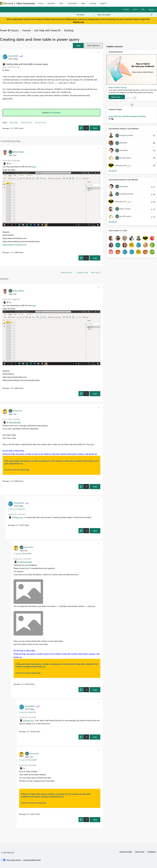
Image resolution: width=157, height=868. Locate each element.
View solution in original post (14, 244)
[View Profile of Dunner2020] (13, 56)
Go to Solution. (55, 112)
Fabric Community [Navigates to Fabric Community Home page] (26, 3)
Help (143, 9)
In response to (17, 509)
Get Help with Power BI (47, 30)
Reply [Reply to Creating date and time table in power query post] (95, 128)
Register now (78, 22)
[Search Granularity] (85, 15)
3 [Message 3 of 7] (15, 525)
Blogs (83, 3)
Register (126, 9)
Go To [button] (151, 9)
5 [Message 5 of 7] (26, 731)
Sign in (135, 9)
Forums (41, 3)
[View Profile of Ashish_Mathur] (19, 152)
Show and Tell (26, 122)
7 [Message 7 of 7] (10, 252)
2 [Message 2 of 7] (10, 481)
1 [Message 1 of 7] (10, 128)
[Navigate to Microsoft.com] (7, 3)
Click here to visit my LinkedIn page (17, 470)
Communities (72, 3)
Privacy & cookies (126, 852)
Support (103, 3)
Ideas (61, 3)
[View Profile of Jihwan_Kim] (17, 411)
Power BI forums (9, 30)
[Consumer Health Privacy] (32, 860)
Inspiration (51, 3)
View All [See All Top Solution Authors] (113, 171)
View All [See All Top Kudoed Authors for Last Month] (113, 222)
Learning (93, 3)
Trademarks (152, 852)
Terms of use (140, 852)
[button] (78, 45)
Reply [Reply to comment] (95, 258)
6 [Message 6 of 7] (26, 814)
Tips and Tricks (40, 122)
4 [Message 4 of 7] (21, 684)
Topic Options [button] (93, 45)
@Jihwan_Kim (18, 517)
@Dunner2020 (15, 422)
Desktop (69, 30)
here (34, 167)
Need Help (14, 122)
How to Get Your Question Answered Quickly (127, 116)
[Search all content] (125, 15)
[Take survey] (117, 97)
